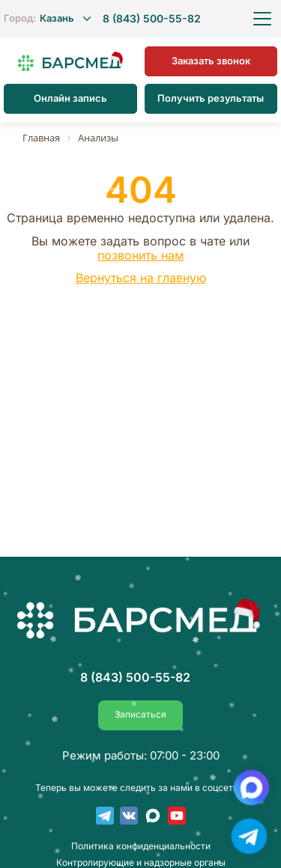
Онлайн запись (70, 98)
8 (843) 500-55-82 (152, 19)
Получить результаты (211, 98)
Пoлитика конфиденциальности (141, 846)
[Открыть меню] (262, 19)
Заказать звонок (211, 61)
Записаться (140, 714)
